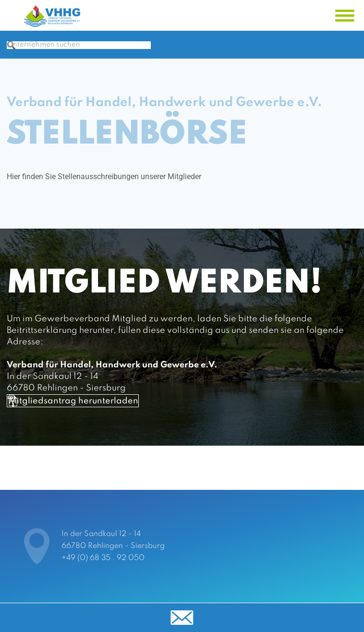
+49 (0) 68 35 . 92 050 (103, 558)
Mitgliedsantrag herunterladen (106, 438)
